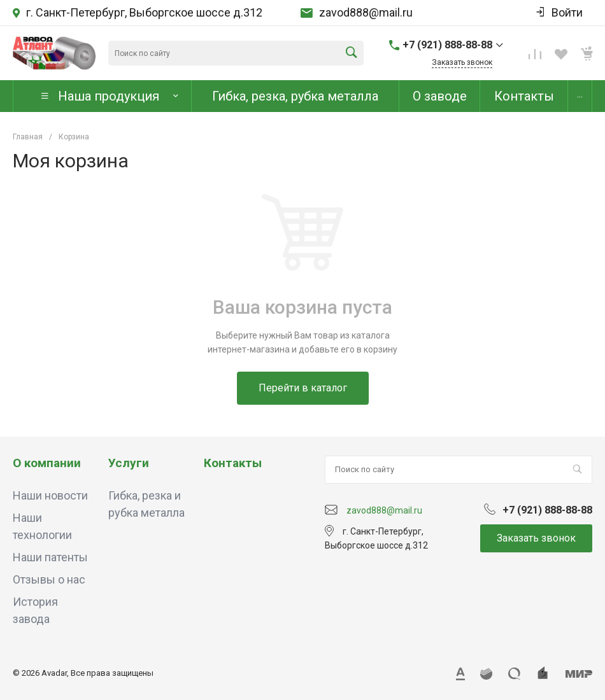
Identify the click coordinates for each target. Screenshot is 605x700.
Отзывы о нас (49, 579)
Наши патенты (50, 557)
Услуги (129, 463)
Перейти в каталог (303, 388)
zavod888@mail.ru (366, 13)
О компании (47, 463)
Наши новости (50, 495)
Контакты (233, 463)
